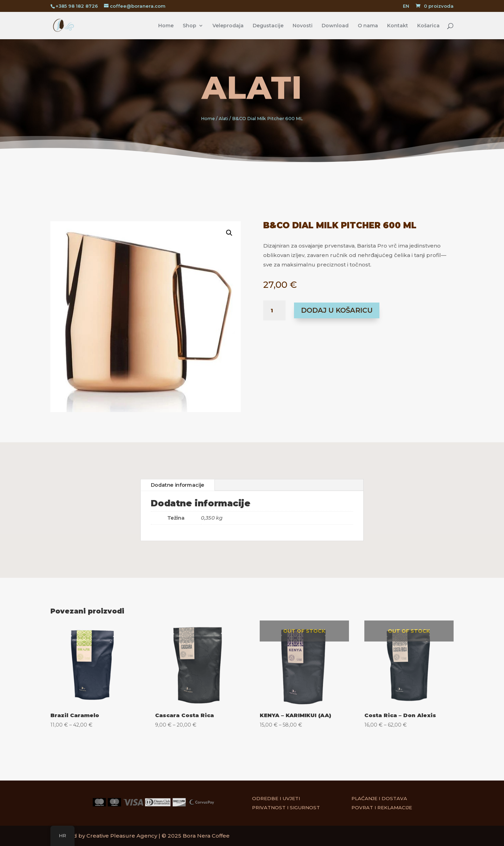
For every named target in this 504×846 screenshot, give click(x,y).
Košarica (428, 26)
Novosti (303, 26)
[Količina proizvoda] (275, 311)
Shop (190, 26)
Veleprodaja (228, 26)
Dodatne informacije (175, 484)
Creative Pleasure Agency (122, 836)
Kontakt (398, 26)
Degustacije (268, 26)
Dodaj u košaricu (337, 310)
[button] (222, 241)
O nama (368, 26)
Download (335, 26)
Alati (252, 88)
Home (166, 26)
